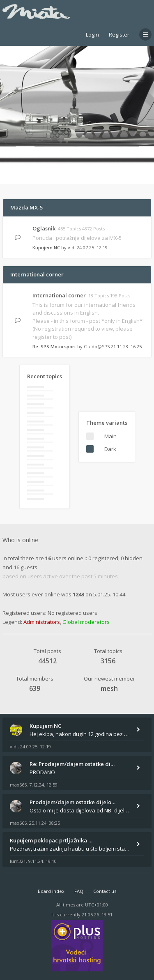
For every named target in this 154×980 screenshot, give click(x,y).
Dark (110, 449)
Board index (51, 891)
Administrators (42, 622)
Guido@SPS (97, 346)
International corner (37, 274)
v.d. (72, 247)
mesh (109, 688)
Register (119, 35)
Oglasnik (44, 228)
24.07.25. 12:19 (92, 247)
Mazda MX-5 (26, 207)
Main (110, 436)
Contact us (105, 891)
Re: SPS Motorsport (54, 346)
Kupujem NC (46, 247)
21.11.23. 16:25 (126, 346)
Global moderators (86, 622)
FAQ (79, 891)
